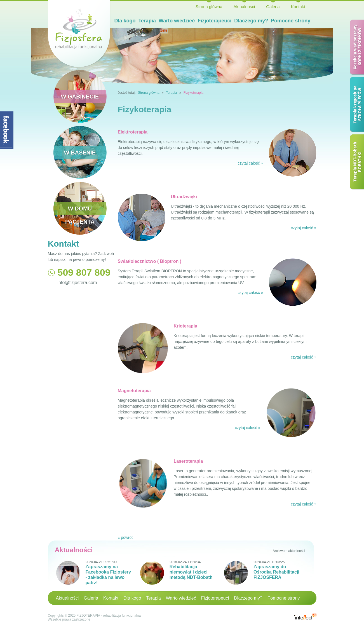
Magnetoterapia (134, 391)
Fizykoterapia (193, 93)
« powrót (125, 537)
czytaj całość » (250, 163)
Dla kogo (125, 21)
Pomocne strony (291, 21)
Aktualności (244, 7)
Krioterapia (185, 326)
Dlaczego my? (251, 21)
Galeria (273, 7)
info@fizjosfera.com (77, 283)
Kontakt (298, 7)
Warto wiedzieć (177, 21)
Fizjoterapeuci (214, 21)
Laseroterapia (188, 461)
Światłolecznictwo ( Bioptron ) (150, 261)
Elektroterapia (133, 132)
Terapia (147, 21)
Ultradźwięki (184, 197)
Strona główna (209, 7)
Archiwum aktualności (289, 551)
